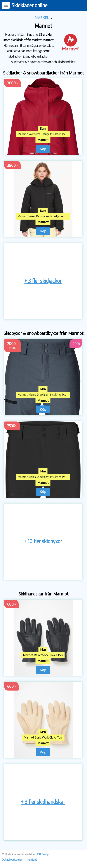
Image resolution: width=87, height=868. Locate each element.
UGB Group (42, 854)
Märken (42, 17)
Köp (43, 149)
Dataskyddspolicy (12, 860)
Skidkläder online (29, 5)
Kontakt (32, 860)
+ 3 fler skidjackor (43, 281)
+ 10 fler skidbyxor (43, 541)
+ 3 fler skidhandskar (43, 802)
